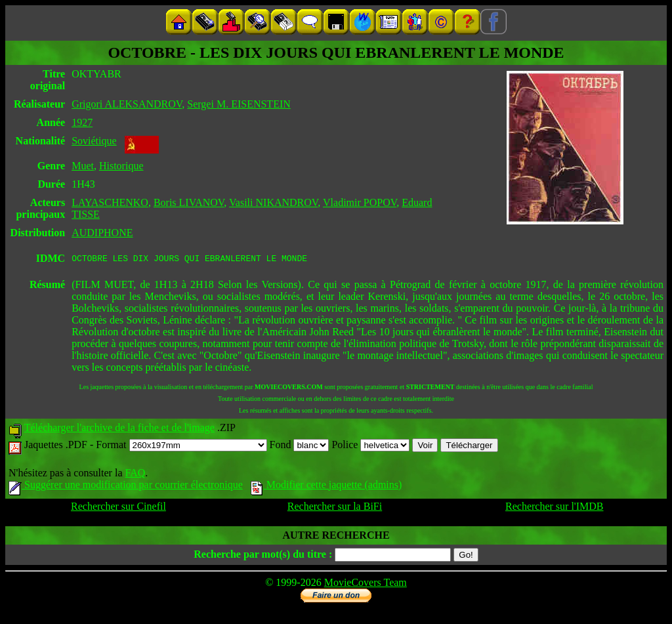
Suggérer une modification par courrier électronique (126, 487)
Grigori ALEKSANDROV (127, 104)
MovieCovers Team (366, 584)
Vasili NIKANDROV (273, 202)
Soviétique (94, 141)
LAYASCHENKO (110, 202)
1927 (82, 122)
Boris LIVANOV (189, 202)
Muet (83, 166)
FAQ (135, 475)
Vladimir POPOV (360, 202)
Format (181, 447)
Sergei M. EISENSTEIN (239, 104)
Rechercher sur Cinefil (118, 508)
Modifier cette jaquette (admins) (326, 487)
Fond (300, 447)
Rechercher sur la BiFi (335, 508)
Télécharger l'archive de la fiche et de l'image (119, 429)
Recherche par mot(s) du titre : (263, 556)
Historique (121, 166)
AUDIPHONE (102, 233)
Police (370, 447)
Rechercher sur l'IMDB (555, 508)
